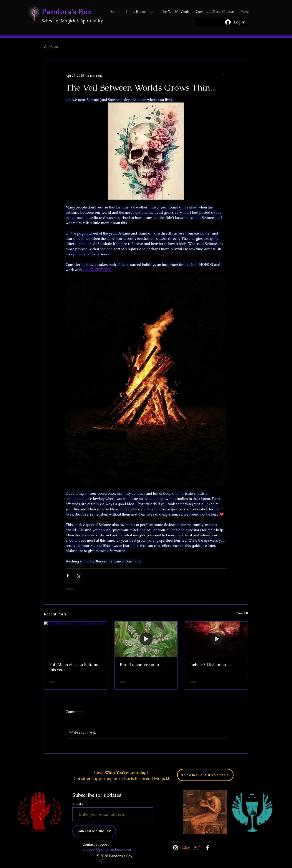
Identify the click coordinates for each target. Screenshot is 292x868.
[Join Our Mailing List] (94, 831)
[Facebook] (207, 848)
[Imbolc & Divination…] (217, 639)
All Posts (51, 47)
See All (243, 613)
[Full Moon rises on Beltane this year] (75, 639)
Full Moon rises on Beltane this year (74, 667)
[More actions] (224, 76)
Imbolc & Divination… (210, 665)
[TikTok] (197, 848)
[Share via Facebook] (68, 576)
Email (77, 804)
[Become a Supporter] (205, 775)
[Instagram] (176, 848)
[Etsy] (186, 848)
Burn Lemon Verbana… (141, 665)
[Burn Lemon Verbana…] (146, 639)
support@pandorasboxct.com (107, 849)
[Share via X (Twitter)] (78, 576)
